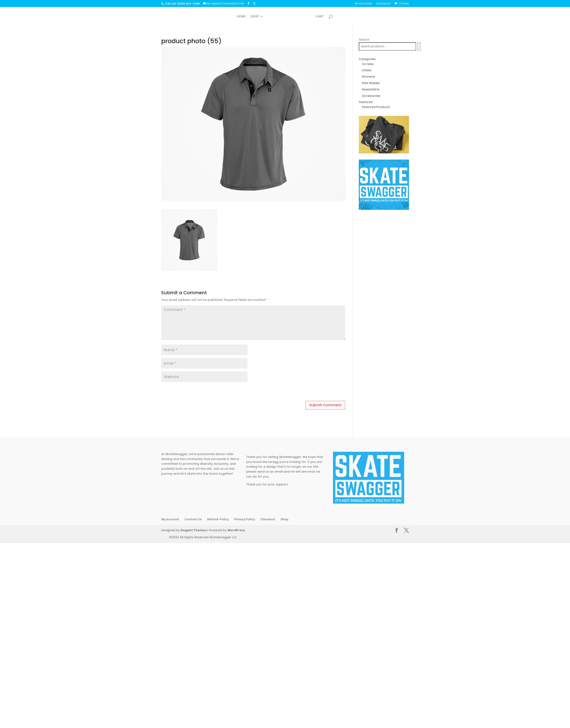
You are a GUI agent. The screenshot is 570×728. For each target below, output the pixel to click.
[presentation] (190, 392)
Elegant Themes (194, 530)
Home (240, 17)
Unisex (367, 70)
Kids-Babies (371, 83)
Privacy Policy (245, 519)
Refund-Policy (218, 519)
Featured (366, 102)
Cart (321, 17)
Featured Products (376, 107)
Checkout (383, 4)
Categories (367, 59)
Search (364, 40)
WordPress (236, 530)
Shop (253, 17)
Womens (369, 77)
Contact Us (193, 519)
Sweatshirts (371, 89)
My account (364, 4)
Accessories (371, 96)
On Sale (368, 64)
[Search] (419, 46)
